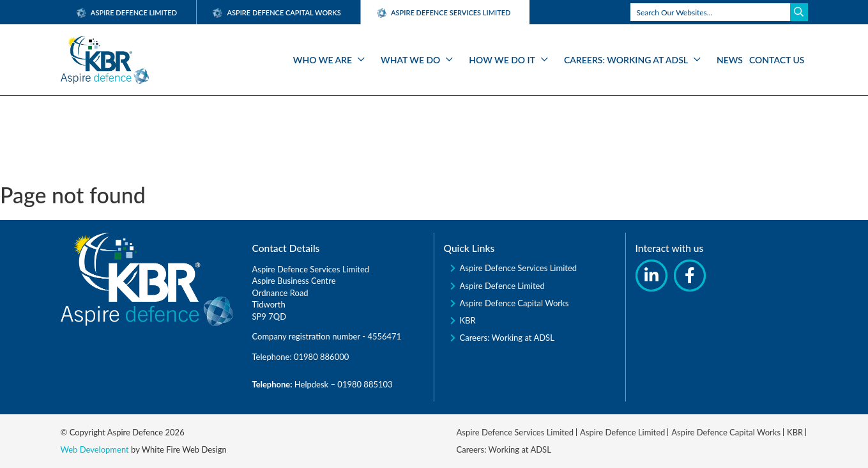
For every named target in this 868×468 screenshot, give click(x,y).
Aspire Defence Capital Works (277, 12)
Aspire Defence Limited (127, 12)
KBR (468, 320)
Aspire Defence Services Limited (519, 268)
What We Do (410, 60)
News (730, 60)
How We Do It (502, 60)
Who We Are (323, 60)
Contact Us (777, 60)
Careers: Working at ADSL (626, 60)
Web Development (95, 449)
